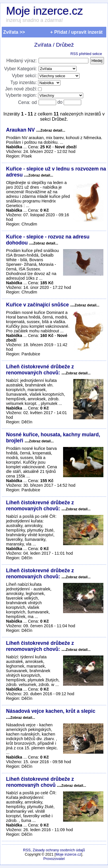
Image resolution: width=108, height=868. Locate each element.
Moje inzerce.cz (44, 11)
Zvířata (43, 45)
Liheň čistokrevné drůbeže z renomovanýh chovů (40, 782)
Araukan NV (21, 130)
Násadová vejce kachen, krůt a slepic (51, 711)
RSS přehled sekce (86, 54)
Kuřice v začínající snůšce (38, 305)
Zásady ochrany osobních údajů (59, 850)
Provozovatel (54, 859)
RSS (27, 850)
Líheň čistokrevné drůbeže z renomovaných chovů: (40, 370)
